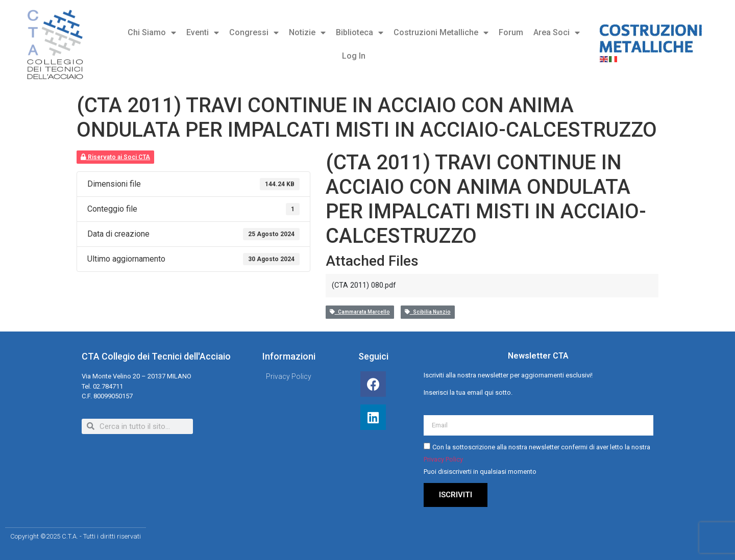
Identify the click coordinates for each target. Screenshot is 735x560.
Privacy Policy (443, 459)
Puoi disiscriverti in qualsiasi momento (480, 472)
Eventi (203, 33)
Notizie (307, 33)
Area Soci (557, 33)
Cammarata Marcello (360, 312)
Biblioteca (360, 33)
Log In (354, 56)
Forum (511, 32)
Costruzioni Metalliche (441, 33)
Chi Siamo (152, 33)
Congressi (254, 33)
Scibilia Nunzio (428, 312)
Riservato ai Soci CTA (115, 157)
